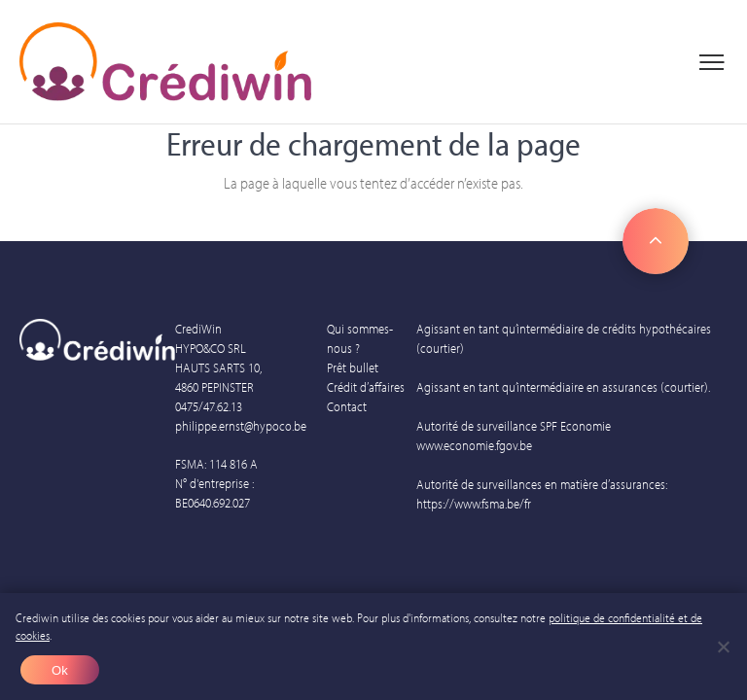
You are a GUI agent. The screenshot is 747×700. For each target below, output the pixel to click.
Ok (60, 670)
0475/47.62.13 (209, 406)
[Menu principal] (711, 62)
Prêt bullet (353, 367)
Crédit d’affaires (366, 387)
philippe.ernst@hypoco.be (241, 426)
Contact (347, 406)
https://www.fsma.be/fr (474, 504)
